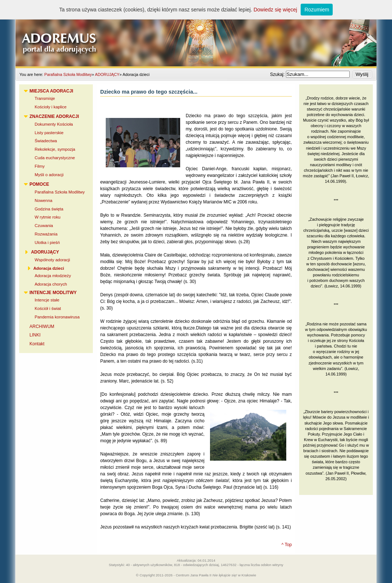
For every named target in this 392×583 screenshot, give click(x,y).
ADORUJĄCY (107, 74)
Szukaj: (278, 74)
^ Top (287, 545)
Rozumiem (317, 10)
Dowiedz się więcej (275, 10)
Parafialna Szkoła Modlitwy (68, 74)
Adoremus (196, 33)
